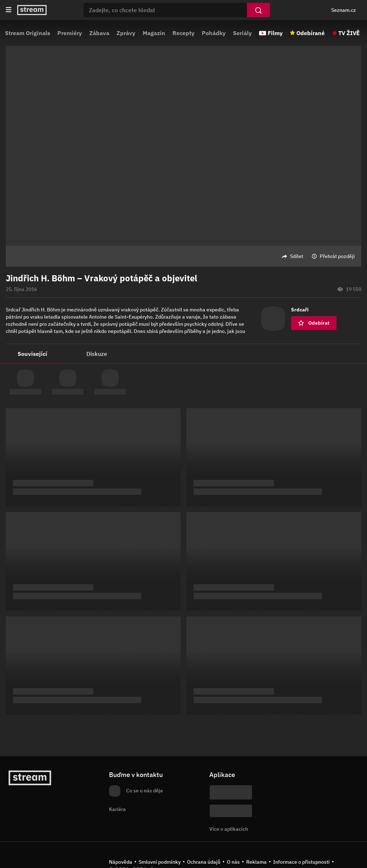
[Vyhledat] (258, 10)
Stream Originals (28, 33)
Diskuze (97, 354)
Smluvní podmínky (160, 862)
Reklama (256, 862)
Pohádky (214, 33)
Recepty (183, 33)
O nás (233, 862)
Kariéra (117, 809)
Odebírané (311, 33)
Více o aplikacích (229, 829)
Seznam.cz (344, 10)
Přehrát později (337, 256)
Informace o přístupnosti (301, 862)
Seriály (242, 33)
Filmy (275, 33)
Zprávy (126, 33)
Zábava (99, 33)
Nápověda (121, 862)
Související (32, 354)
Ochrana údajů (204, 862)
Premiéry (70, 33)
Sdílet (297, 256)
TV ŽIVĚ (349, 33)
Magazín (154, 33)
